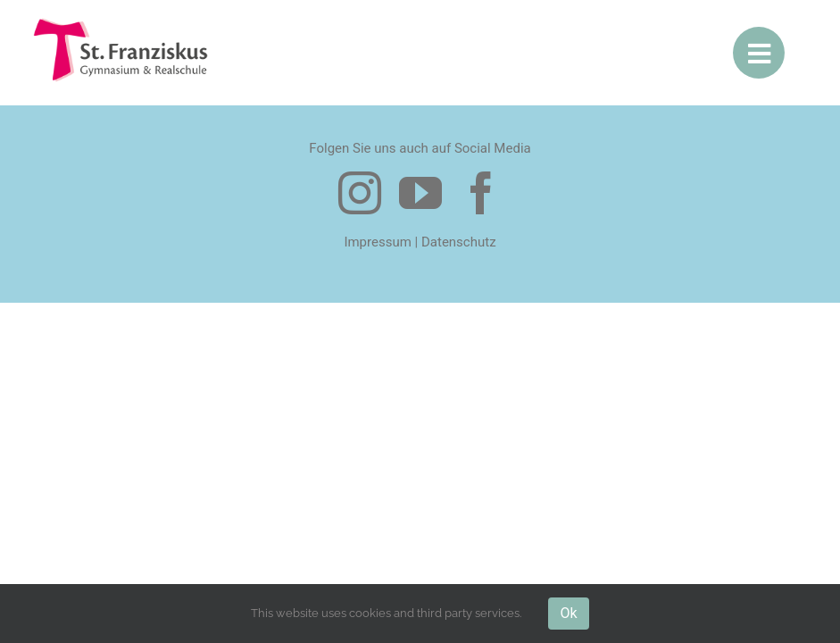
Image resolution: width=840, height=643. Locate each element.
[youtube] (420, 192)
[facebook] (481, 192)
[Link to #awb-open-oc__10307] (759, 53)
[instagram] (360, 192)
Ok (568, 613)
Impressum (377, 241)
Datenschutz (459, 241)
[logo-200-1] (122, 24)
